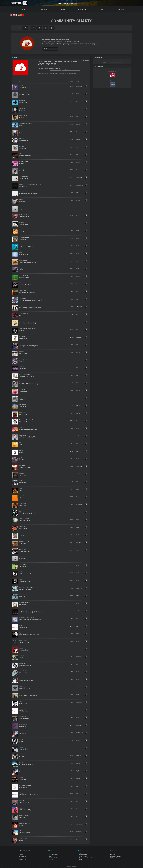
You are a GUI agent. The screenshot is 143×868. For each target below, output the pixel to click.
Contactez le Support (54, 853)
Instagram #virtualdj (115, 856)
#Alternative (59, 74)
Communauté (82, 9)
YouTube (112, 855)
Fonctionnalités (22, 856)
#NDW (76, 74)
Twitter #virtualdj (114, 858)
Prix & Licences (22, 858)
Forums (51, 859)
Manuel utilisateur (53, 855)
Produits (25, 9)
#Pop (54, 74)
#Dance (44, 74)
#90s (51, 74)
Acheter (63, 9)
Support (102, 9)
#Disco (40, 74)
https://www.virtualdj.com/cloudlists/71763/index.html (65, 70)
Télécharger (44, 9)
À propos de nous (84, 853)
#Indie (72, 74)
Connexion (121, 9)
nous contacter (83, 855)
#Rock (65, 74)
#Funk (68, 74)
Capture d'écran (23, 859)
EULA (81, 859)
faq (50, 856)
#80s (48, 74)
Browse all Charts (50, 49)
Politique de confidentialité (86, 858)
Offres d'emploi (83, 856)
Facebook (113, 853)
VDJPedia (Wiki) (53, 858)
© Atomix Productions (72, 866)
